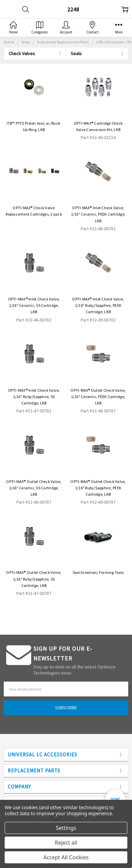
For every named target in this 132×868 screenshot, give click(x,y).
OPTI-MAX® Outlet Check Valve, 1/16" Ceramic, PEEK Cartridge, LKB (98, 397)
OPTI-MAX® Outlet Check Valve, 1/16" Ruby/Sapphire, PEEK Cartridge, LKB (98, 488)
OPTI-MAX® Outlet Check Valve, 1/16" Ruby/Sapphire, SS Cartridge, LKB (34, 579)
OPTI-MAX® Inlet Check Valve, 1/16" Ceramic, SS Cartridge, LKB (34, 305)
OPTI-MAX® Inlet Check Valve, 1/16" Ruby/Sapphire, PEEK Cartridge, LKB (98, 305)
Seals (76, 53)
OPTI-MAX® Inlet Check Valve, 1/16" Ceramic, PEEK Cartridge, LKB (98, 214)
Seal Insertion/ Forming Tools (98, 572)
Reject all (66, 843)
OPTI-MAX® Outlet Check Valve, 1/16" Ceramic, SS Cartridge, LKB (34, 488)
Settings (66, 828)
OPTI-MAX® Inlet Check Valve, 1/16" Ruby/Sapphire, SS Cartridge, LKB (34, 397)
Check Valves (22, 53)
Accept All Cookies (66, 857)
